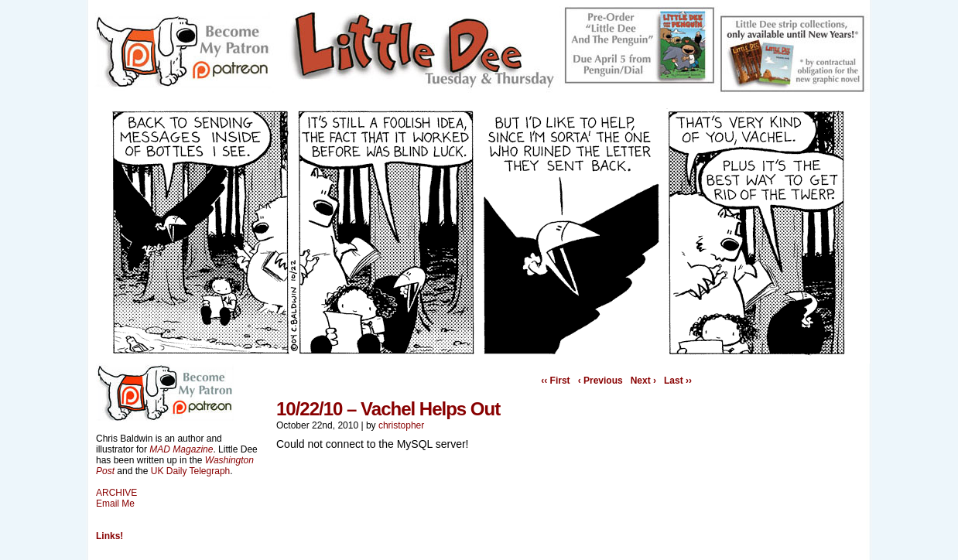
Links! (109, 536)
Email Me (115, 504)
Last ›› (678, 381)
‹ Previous (600, 381)
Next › (643, 381)
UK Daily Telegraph (191, 471)
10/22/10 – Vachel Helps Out (388, 409)
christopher (401, 425)
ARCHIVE (116, 493)
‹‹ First (555, 381)
